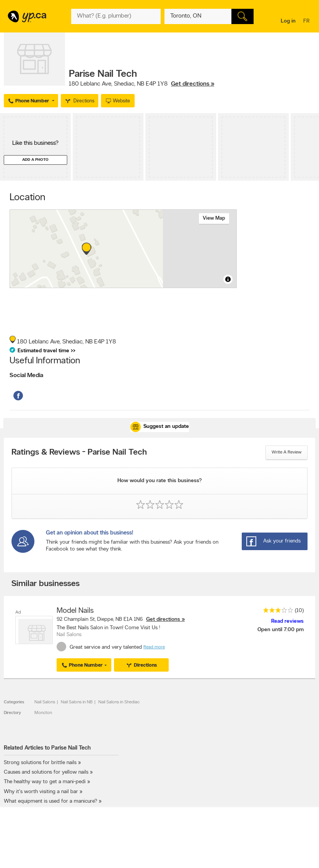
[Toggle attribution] (228, 279)
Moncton (43, 713)
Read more (154, 647)
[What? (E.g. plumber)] (116, 16)
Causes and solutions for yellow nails (46, 772)
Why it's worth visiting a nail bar (42, 792)
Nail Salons (45, 702)
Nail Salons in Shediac (119, 702)
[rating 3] (276, 612)
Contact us (303, 854)
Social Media (26, 376)
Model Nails (75, 611)
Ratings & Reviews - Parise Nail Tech (79, 453)
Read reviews (287, 621)
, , (142, 84)
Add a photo (35, 160)
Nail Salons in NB (77, 702)
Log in (288, 21)
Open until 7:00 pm (281, 630)
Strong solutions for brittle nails (40, 763)
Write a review (286, 452)
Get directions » (193, 84)
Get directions (163, 619)
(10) (299, 611)
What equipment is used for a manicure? (50, 801)
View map (214, 218)
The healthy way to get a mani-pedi (45, 782)
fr (307, 22)
